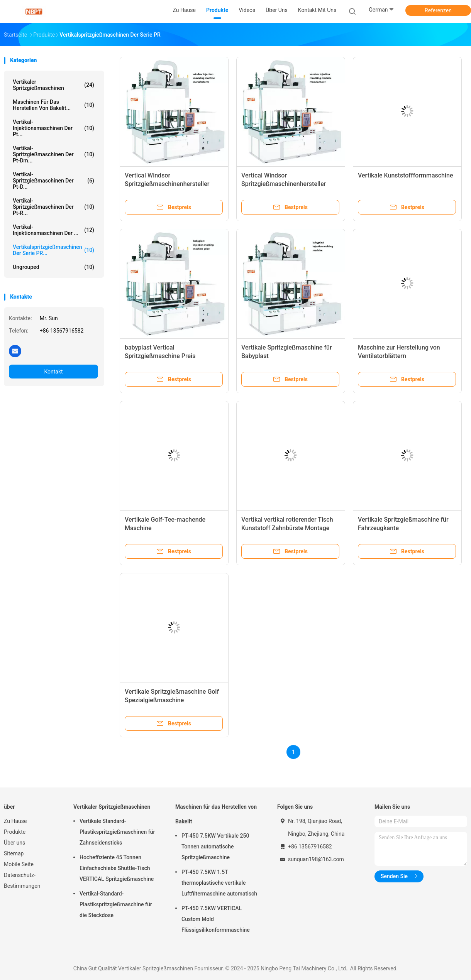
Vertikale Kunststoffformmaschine (406, 175)
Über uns (14, 843)
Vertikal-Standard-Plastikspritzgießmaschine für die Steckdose (116, 904)
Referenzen (438, 10)
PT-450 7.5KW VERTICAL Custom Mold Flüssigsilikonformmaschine (216, 919)
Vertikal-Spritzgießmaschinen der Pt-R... (53, 207)
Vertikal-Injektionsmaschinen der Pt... (53, 128)
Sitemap (14, 853)
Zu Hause (15, 821)
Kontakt (53, 372)
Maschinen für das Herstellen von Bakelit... (53, 105)
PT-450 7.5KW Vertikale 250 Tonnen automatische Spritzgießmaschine (215, 847)
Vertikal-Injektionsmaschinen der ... (53, 230)
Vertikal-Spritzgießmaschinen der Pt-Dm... (53, 154)
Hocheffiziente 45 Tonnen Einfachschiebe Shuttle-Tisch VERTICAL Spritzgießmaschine (117, 868)
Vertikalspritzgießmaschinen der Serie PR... (53, 250)
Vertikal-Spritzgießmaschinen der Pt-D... (53, 181)
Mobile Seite (19, 864)
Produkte (15, 832)
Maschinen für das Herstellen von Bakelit (216, 814)
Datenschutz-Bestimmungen (22, 880)
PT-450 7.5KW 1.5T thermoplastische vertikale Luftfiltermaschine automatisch (219, 883)
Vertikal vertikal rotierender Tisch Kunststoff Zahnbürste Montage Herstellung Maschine (287, 528)
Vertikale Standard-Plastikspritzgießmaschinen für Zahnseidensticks (117, 832)
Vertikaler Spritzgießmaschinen (53, 85)
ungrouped (53, 267)
